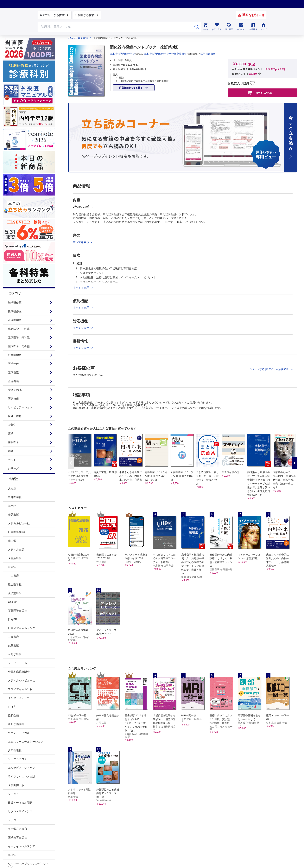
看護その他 (15, 390)
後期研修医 (15, 311)
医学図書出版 (16, 785)
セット (12, 460)
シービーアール (17, 663)
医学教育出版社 (17, 838)
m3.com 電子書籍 (78, 38)
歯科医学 (13, 442)
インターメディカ (19, 698)
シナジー (13, 820)
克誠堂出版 (15, 593)
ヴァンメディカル (19, 733)
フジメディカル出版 (20, 689)
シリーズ (13, 468)
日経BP (13, 619)
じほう (12, 707)
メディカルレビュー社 (22, 680)
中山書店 (13, 576)
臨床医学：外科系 (19, 338)
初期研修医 (15, 303)
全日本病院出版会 (19, 672)
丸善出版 (13, 646)
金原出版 (13, 515)
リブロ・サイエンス (20, 811)
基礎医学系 (15, 320)
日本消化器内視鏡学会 (122, 54)
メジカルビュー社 (19, 523)
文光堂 (12, 488)
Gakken (13, 602)
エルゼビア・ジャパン (22, 768)
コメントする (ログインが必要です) (270, 369)
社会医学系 (15, 355)
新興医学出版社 (17, 611)
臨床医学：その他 (19, 346)
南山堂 (12, 541)
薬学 (11, 434)
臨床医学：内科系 (19, 329)
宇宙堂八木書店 (17, 829)
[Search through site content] (115, 27)
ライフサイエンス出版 (22, 776)
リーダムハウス (17, 759)
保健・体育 (15, 416)
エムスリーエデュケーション (26, 742)
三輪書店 (13, 637)
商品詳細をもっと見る (131, 88)
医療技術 (13, 399)
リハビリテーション (20, 407)
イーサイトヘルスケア (22, 846)
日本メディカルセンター (23, 628)
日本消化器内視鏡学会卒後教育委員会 (165, 54)
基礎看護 (13, 381)
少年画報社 (15, 750)
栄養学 (12, 425)
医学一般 (13, 364)
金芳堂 (12, 567)
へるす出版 (15, 654)
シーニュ (13, 794)
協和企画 (13, 715)
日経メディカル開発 (20, 803)
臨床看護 (13, 372)
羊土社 (12, 506)
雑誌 (11, 451)
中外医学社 (15, 497)
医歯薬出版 (15, 558)
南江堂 (12, 855)
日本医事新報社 (17, 532)
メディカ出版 (16, 550)
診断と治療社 (16, 724)
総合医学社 (15, 584)
